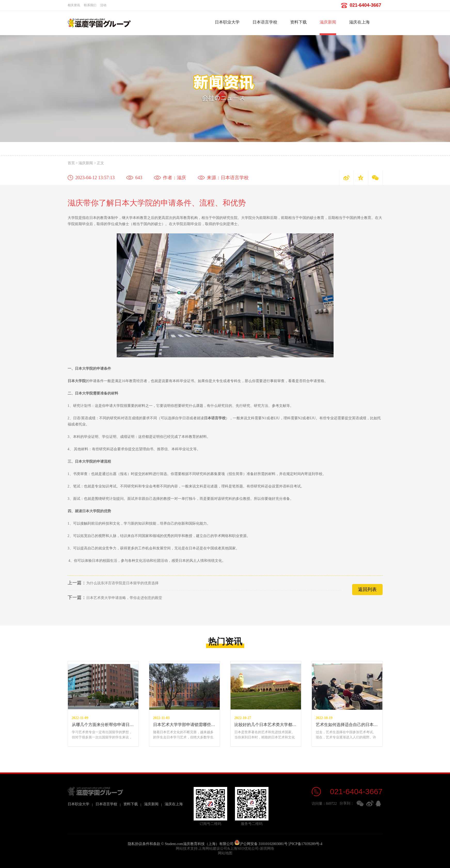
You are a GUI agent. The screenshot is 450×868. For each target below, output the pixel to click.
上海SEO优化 (241, 849)
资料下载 (298, 22)
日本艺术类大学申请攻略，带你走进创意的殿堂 (115, 598)
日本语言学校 (265, 22)
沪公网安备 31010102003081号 (261, 844)
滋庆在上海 (359, 22)
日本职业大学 (227, 22)
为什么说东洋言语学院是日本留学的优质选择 (113, 583)
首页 (71, 163)
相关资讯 (74, 5)
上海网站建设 (209, 849)
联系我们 (90, 5)
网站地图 (225, 853)
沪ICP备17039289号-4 (305, 844)
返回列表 (367, 589)
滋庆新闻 (328, 22)
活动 (103, 5)
